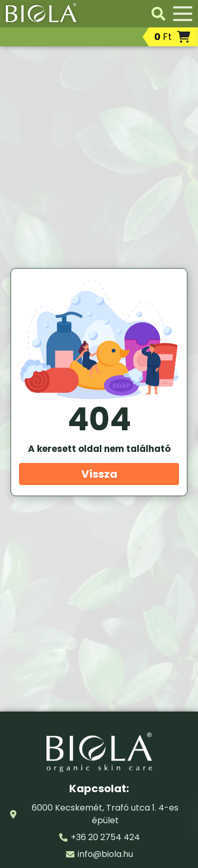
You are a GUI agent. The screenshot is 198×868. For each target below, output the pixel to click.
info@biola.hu (105, 854)
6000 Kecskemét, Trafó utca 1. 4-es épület (105, 814)
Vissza (99, 474)
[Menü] (183, 14)
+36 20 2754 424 (105, 837)
